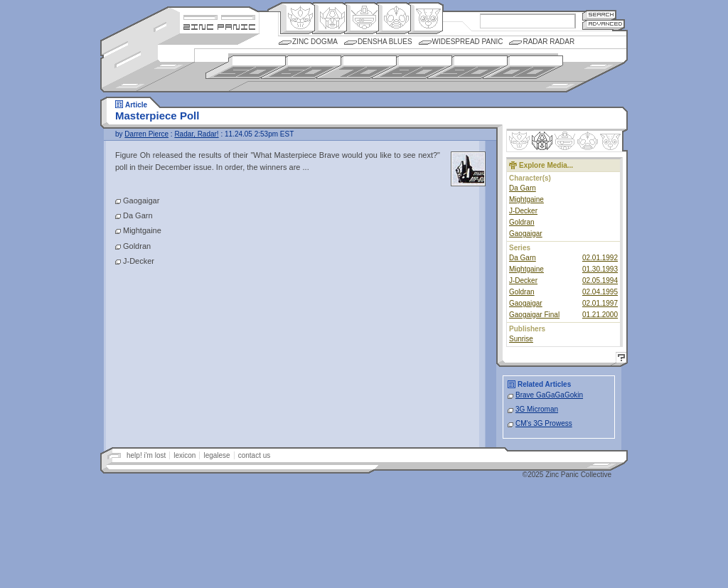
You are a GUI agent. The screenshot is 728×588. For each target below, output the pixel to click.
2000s (523, 67)
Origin (298, 18)
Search (599, 15)
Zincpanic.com (219, 26)
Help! (619, 359)
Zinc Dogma (315, 42)
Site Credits (219, 16)
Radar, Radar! (196, 134)
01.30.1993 (600, 269)
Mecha (362, 18)
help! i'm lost (146, 455)
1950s (246, 67)
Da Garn (523, 188)
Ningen (394, 18)
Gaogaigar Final (534, 315)
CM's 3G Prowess (544, 423)
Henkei (330, 18)
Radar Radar (548, 42)
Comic (425, 18)
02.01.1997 (600, 303)
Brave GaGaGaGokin (549, 395)
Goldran (522, 222)
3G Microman (537, 409)
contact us (255, 455)
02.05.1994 (600, 280)
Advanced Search (604, 25)
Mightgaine (526, 199)
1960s (301, 67)
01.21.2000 (600, 315)
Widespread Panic (468, 42)
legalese (216, 455)
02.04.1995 (600, 292)
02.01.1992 (600, 258)
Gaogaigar (526, 234)
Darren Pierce (146, 134)
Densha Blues (385, 42)
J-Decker (523, 211)
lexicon (184, 455)
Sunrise (521, 339)
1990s (467, 67)
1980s (412, 67)
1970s (357, 67)
